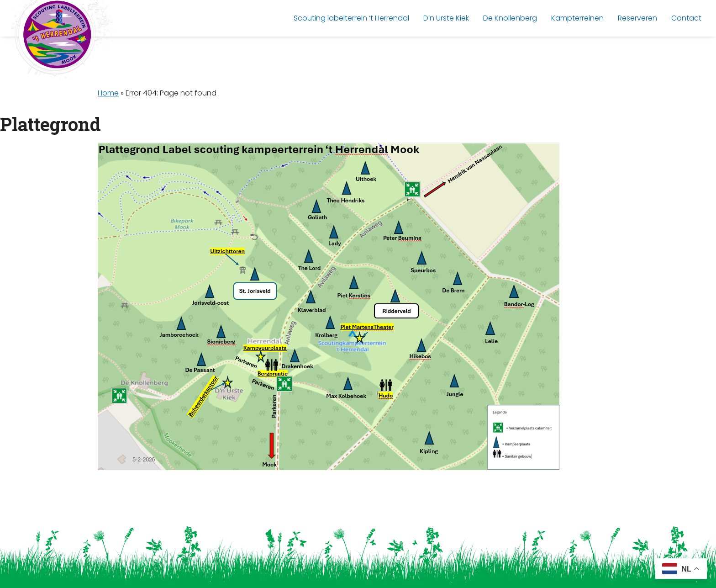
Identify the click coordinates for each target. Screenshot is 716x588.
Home (108, 93)
